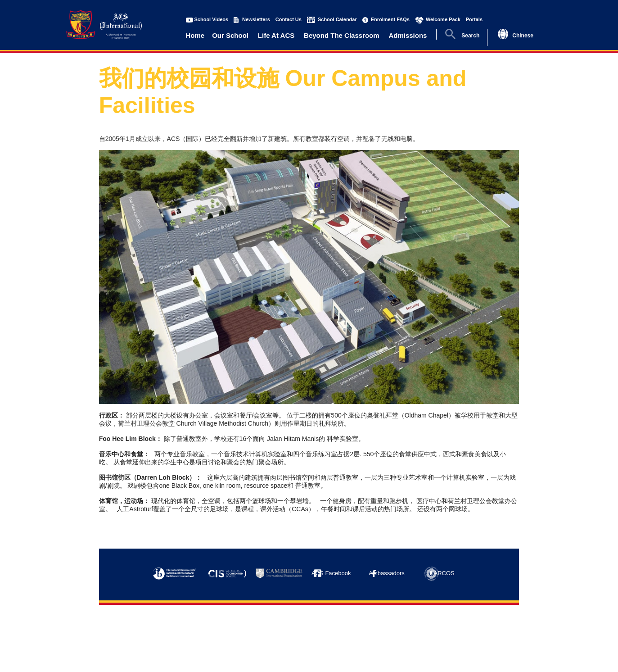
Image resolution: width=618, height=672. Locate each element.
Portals (474, 19)
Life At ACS (276, 35)
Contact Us (289, 19)
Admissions (408, 35)
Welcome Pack (443, 19)
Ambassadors (386, 573)
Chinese (523, 36)
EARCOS (442, 573)
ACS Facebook (331, 573)
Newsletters (256, 19)
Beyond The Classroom (342, 35)
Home (195, 35)
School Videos (212, 19)
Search (470, 36)
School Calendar (337, 19)
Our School (230, 35)
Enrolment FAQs (390, 19)
